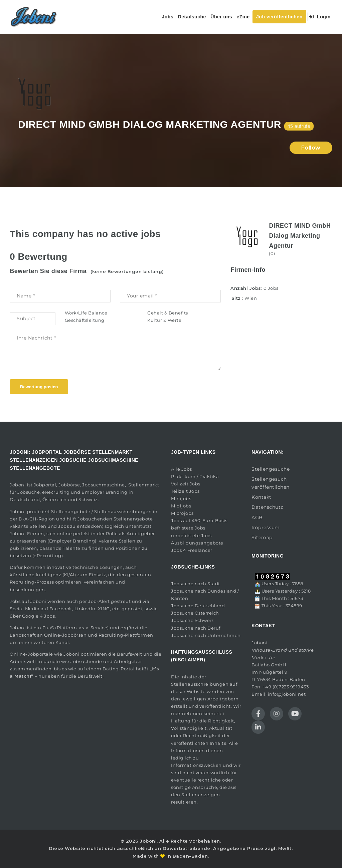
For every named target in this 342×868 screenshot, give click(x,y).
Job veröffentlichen (279, 17)
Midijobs (181, 506)
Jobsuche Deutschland (198, 606)
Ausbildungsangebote (197, 543)
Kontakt (262, 497)
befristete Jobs (188, 528)
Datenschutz (267, 507)
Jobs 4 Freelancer (192, 550)
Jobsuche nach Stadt (196, 584)
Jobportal (45, 485)
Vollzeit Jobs (186, 484)
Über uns (221, 17)
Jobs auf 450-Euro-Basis (199, 520)
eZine (243, 17)
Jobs (168, 17)
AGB (257, 517)
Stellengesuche (271, 469)
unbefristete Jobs (191, 535)
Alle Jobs (182, 469)
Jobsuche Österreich (195, 613)
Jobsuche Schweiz (192, 620)
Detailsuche (192, 17)
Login (320, 17)
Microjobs (182, 513)
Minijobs (181, 498)
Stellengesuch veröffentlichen (271, 483)
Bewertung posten (39, 387)
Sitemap (262, 537)
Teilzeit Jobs (185, 491)
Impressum (266, 527)
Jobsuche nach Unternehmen (206, 635)
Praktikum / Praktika (195, 476)
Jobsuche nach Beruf (196, 628)
